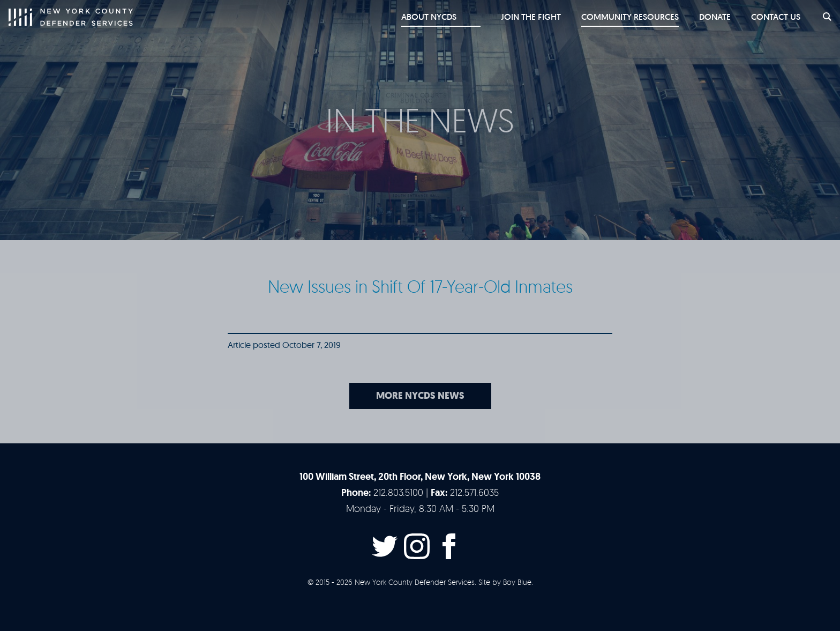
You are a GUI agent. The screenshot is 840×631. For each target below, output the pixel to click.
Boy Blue (517, 582)
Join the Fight (526, 17)
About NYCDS (447, 17)
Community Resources (626, 17)
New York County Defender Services (71, 17)
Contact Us (774, 17)
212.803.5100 (398, 492)
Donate (712, 17)
